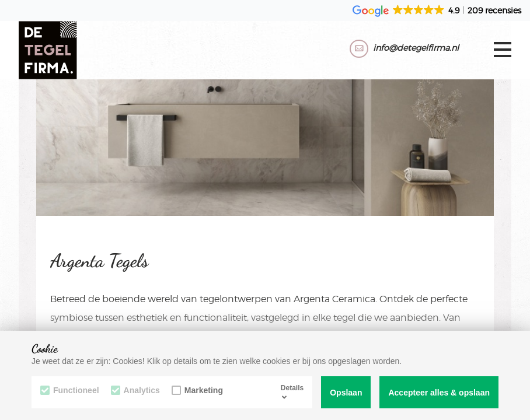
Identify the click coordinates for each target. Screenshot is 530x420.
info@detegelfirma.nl (416, 48)
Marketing (197, 390)
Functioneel (70, 390)
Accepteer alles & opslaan (439, 393)
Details (292, 392)
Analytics (135, 390)
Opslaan (346, 393)
